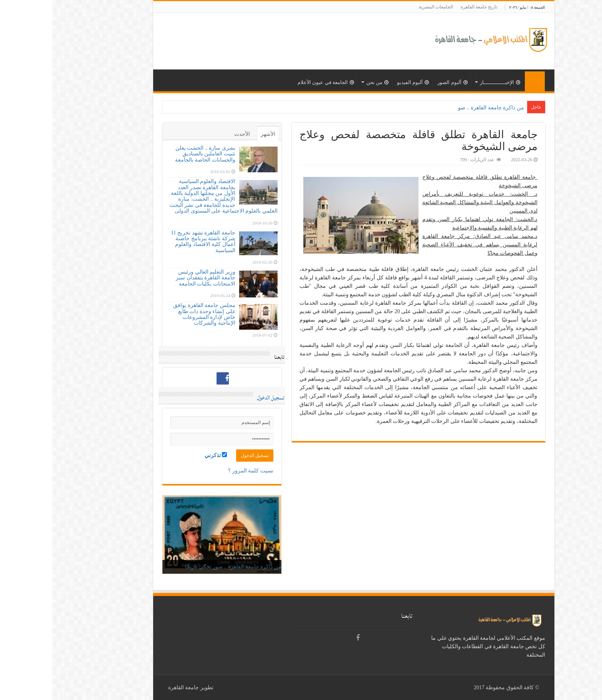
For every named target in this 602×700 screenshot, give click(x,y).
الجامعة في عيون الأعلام (273, 82)
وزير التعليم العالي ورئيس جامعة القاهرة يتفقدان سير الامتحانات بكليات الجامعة (153, 278)
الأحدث (189, 134)
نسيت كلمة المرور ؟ (198, 471)
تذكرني (163, 455)
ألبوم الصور (400, 82)
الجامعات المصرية (383, 7)
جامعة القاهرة (131, 688)
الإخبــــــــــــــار (447, 82)
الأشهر (215, 134)
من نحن (325, 82)
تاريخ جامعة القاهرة (426, 7)
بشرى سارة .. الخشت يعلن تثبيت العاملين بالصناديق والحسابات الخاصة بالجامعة (153, 154)
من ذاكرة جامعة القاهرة (445, 108)
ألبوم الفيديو (360, 82)
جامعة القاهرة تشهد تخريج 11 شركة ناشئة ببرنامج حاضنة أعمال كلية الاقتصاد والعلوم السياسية (150, 242)
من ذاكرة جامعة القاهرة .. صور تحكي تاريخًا (181, 567)
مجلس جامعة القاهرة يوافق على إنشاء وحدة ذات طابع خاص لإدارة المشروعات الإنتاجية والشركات (152, 314)
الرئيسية (482, 81)
